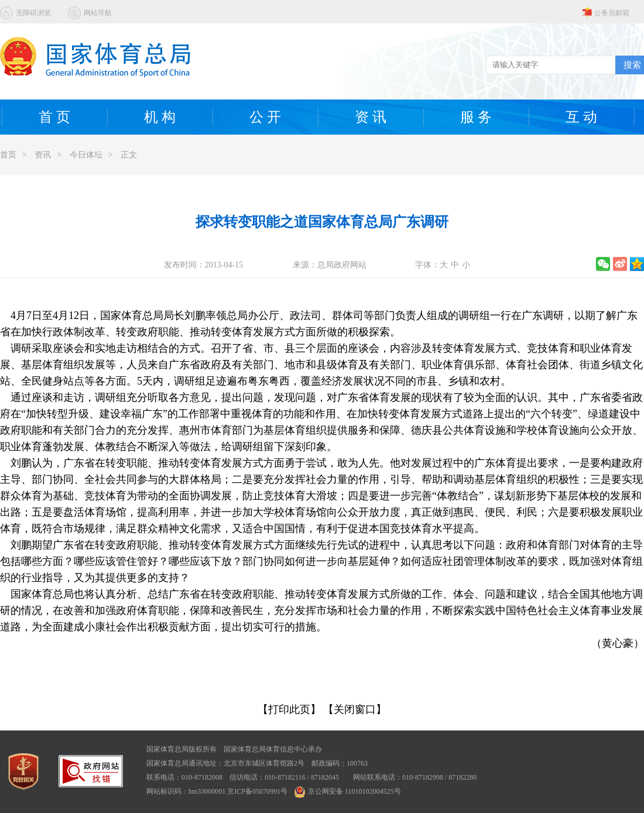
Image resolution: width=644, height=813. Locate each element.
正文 (129, 155)
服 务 (476, 117)
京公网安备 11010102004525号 (348, 791)
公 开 (265, 117)
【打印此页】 (289, 709)
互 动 (581, 117)
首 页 (54, 117)
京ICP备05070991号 (257, 791)
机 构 (160, 117)
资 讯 (371, 117)
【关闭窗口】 (355, 709)
